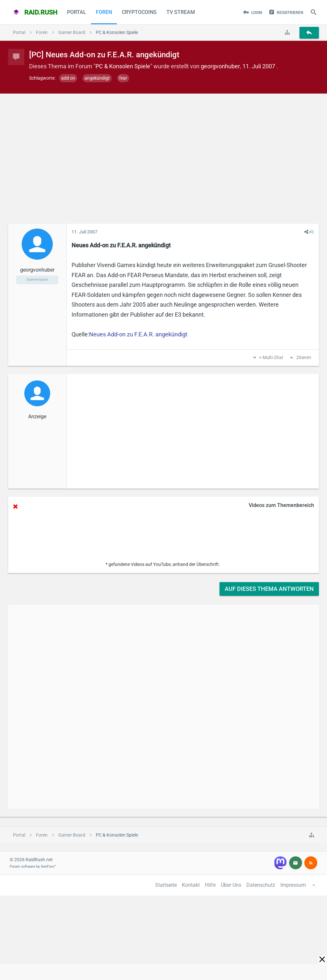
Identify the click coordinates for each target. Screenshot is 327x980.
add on (68, 78)
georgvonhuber (220, 66)
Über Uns (231, 885)
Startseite (166, 885)
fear (123, 78)
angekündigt (97, 78)
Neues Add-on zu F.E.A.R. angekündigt (138, 334)
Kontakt (191, 885)
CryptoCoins (139, 12)
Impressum (293, 885)
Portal (77, 12)
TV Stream (181, 12)
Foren (104, 12)
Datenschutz (261, 885)
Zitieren (303, 358)
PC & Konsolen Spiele (123, 66)
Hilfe (210, 885)
